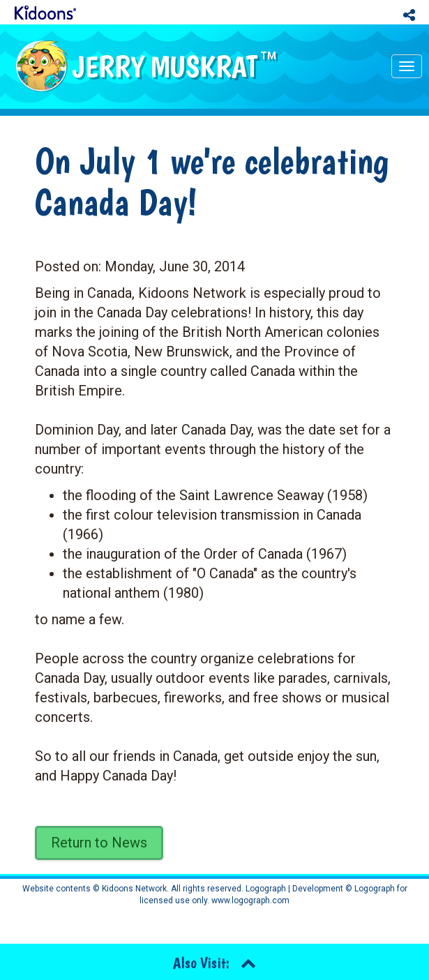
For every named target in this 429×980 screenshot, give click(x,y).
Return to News (99, 843)
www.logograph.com (249, 900)
